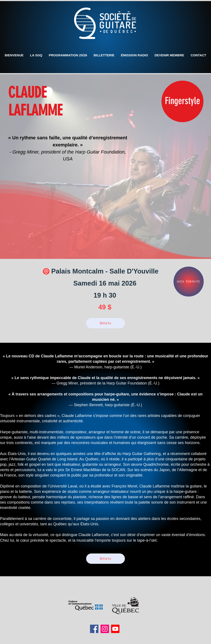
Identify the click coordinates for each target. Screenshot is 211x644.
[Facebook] (94, 629)
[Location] (46, 271)
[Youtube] (115, 629)
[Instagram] (105, 629)
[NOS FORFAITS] (189, 282)
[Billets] (105, 323)
